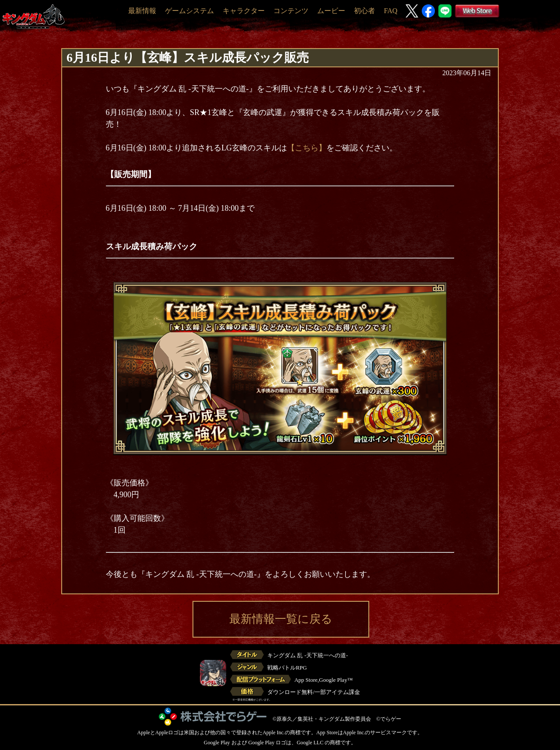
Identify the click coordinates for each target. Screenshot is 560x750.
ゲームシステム (189, 11)
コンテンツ (291, 11)
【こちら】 (307, 148)
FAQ (390, 11)
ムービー (331, 11)
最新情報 (142, 11)
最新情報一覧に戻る (281, 619)
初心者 (364, 11)
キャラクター (244, 11)
